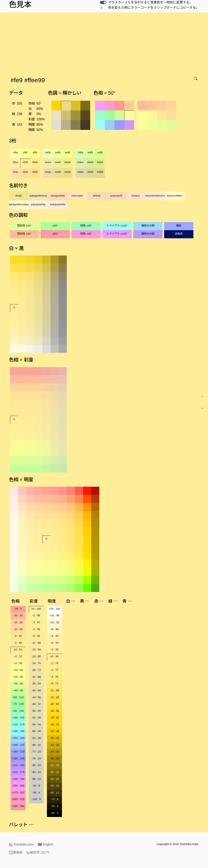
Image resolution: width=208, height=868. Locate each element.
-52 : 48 (36, 718)
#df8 (100, 152)
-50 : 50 (36, 711)
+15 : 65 (18, 677)
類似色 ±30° (24, 226)
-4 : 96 (36, 629)
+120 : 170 (18, 724)
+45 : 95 (18, 690)
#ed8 (67, 172)
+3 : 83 (54, 643)
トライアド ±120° (117, 226)
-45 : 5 (18, 609)
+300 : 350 (18, 806)
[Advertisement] (105, 43)
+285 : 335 (18, 799)
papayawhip (38, 204)
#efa (48, 152)
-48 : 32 (54, 758)
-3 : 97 (36, 622)
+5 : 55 (18, 663)
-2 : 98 (36, 615)
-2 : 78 (54, 663)
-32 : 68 (36, 677)
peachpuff (116, 196)
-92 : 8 (36, 786)
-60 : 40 (36, 731)
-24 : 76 (36, 663)
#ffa (15, 152)
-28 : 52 (54, 718)
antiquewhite (58, 204)
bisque (136, 196)
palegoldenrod (38, 196)
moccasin (77, 196)
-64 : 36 (36, 738)
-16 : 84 (36, 649)
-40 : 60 (36, 690)
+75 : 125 (18, 704)
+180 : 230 (18, 752)
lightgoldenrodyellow (19, 204)
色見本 (16, 852)
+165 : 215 (18, 745)
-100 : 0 (36, 799)
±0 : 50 (18, 649)
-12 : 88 (36, 643)
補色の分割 (148, 226)
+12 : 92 (55, 622)
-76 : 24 (36, 758)
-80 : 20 (36, 765)
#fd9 (25, 172)
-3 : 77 (54, 670)
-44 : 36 (54, 752)
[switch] (103, 2)
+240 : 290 (18, 779)
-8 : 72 (54, 684)
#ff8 (35, 152)
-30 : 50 (54, 724)
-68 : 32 (36, 745)
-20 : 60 (54, 704)
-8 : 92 (36, 636)
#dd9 (90, 172)
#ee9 (58, 162)
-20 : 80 (36, 656)
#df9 (90, 152)
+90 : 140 (18, 711)
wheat (97, 196)
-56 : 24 (54, 772)
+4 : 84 (54, 636)
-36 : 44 (54, 738)
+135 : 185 (18, 731)
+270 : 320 (18, 793)
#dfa (80, 152)
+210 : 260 (18, 765)
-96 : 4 (36, 793)
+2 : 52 (18, 656)
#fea (15, 162)
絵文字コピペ (38, 852)
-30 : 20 (18, 615)
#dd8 (100, 172)
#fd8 (35, 172)
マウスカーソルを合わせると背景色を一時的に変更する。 (150, 2)
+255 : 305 (18, 786)
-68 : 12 (54, 793)
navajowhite (58, 196)
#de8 (100, 162)
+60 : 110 (18, 697)
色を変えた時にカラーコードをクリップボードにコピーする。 (154, 8)
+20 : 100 (54, 609)
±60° (55, 226)
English (46, 844)
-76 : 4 (54, 806)
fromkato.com (21, 844)
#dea (80, 162)
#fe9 (25, 162)
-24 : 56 (54, 711)
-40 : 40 (54, 745)
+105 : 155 (18, 718)
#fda (15, 172)
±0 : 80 (55, 656)
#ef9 (58, 152)
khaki (19, 196)
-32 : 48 (54, 731)
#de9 (90, 162)
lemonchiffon (175, 196)
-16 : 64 (54, 697)
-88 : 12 (36, 779)
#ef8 (67, 152)
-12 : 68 (54, 690)
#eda (48, 172)
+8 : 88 (54, 629)
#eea (48, 162)
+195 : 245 (18, 758)
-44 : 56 (36, 697)
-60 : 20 (54, 779)
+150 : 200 (18, 738)
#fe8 (35, 162)
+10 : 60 (18, 670)
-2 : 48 (18, 643)
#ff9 (25, 152)
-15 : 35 (18, 622)
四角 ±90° (86, 226)
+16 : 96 (55, 615)
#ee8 (67, 162)
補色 (179, 226)
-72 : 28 (36, 752)
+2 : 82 (54, 649)
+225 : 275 (18, 772)
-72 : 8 (54, 799)
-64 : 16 (54, 786)
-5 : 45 (18, 636)
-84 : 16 (36, 772)
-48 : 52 (36, 704)
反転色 (179, 234)
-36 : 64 (36, 684)
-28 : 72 (36, 670)
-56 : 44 (36, 724)
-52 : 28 (54, 765)
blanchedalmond (155, 196)
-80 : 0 (54, 813)
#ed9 (58, 172)
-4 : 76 (54, 677)
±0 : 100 (36, 609)
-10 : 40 (18, 629)
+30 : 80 (18, 684)
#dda (80, 172)
